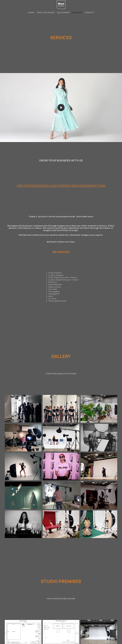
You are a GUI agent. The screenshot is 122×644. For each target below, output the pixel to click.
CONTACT (89, 13)
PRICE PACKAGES (46, 13)
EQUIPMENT (63, 13)
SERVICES (77, 13)
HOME (31, 13)
